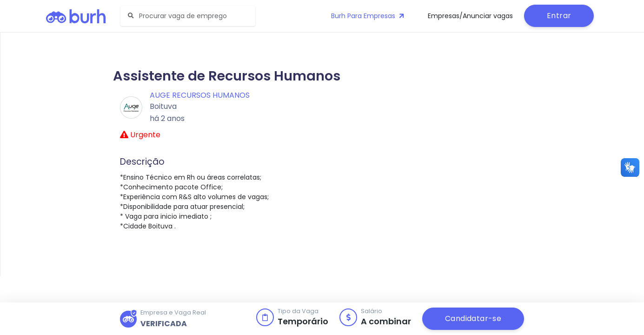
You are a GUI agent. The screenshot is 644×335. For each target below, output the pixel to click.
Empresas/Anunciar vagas (470, 16)
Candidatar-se (473, 318)
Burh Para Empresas (368, 16)
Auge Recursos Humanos (200, 95)
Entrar (559, 16)
